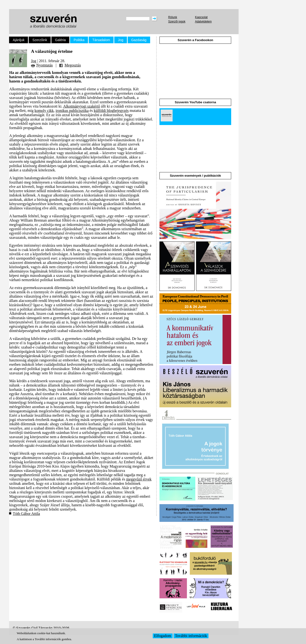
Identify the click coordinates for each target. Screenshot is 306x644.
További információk (191, 636)
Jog (121, 40)
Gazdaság (139, 40)
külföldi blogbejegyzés (111, 111)
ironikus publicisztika (72, 111)
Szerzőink (40, 40)
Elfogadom (163, 636)
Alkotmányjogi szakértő (82, 106)
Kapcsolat (201, 17)
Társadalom (101, 40)
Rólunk (172, 17)
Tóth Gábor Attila (26, 514)
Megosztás (73, 65)
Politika (79, 40)
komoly (40, 111)
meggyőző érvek (139, 479)
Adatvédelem (203, 22)
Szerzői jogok (177, 22)
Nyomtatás (44, 65)
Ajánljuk (19, 40)
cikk (50, 111)
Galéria (60, 40)
